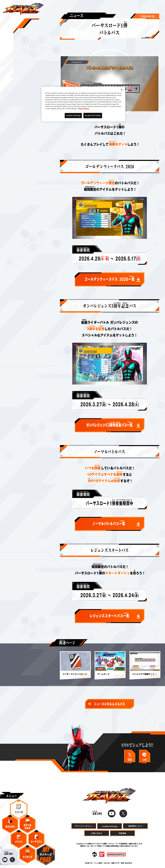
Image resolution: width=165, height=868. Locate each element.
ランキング (27, 854)
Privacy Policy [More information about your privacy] (84, 108)
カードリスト (36, 839)
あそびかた (10, 824)
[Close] (122, 90)
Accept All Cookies (93, 115)
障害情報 (122, 833)
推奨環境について (135, 826)
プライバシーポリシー (84, 826)
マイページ (46, 855)
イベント (19, 839)
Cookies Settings (110, 826)
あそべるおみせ (27, 824)
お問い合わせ (97, 833)
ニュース (19, 809)
